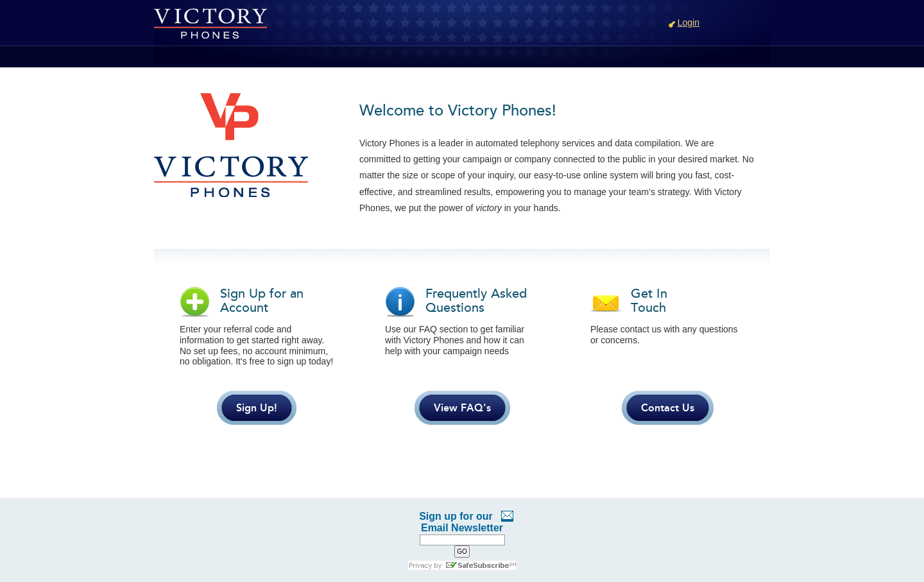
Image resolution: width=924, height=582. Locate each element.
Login (689, 22)
